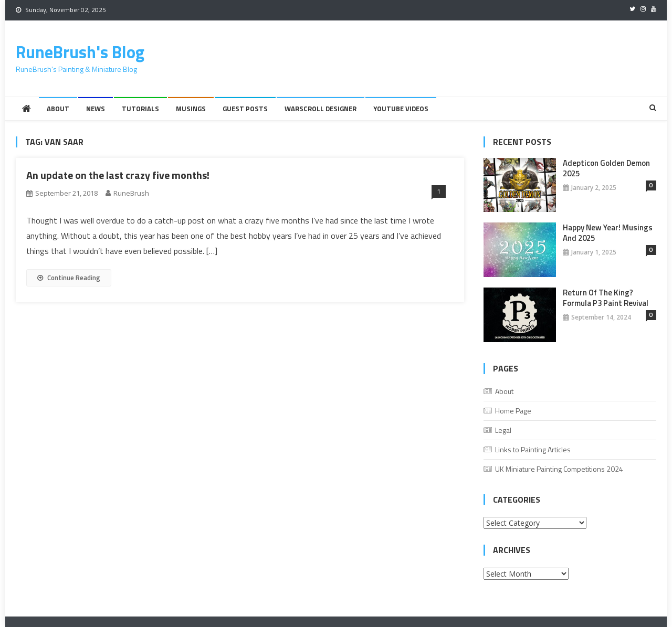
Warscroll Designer (321, 109)
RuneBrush (131, 193)
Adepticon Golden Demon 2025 (606, 168)
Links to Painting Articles (533, 449)
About (58, 109)
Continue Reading (69, 278)
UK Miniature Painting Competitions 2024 (559, 469)
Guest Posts (245, 109)
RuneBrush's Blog (80, 52)
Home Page (513, 411)
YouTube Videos (401, 109)
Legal (503, 430)
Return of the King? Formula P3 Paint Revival (606, 298)
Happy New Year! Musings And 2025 (608, 233)
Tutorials (140, 109)
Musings (191, 109)
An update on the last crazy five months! (118, 175)
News (96, 109)
